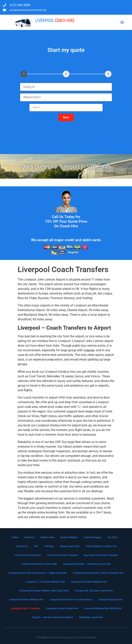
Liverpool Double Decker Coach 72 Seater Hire (98, 573)
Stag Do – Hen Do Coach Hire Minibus (53, 617)
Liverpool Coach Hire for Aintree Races (71, 599)
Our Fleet (112, 537)
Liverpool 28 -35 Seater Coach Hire (94, 591)
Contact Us (22, 546)
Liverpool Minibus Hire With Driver (103, 608)
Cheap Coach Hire (70, 546)
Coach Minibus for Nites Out (101, 546)
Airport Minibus (69, 537)
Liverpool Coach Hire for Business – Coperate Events (38, 573)
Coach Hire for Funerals (28, 555)
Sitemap (49, 546)
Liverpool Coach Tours (111, 599)
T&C (36, 546)
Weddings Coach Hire (91, 617)
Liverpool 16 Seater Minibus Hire (89, 582)
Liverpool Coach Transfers (25, 608)
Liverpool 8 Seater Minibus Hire (26, 599)
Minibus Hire (47, 537)
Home (15, 537)
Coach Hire (55, 20)
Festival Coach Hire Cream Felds (39, 564)
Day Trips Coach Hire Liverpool (101, 555)
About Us (29, 537)
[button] (122, 22)
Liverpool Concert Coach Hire (62, 608)
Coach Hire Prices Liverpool (62, 555)
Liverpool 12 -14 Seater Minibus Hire (45, 582)
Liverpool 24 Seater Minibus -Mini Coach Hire (44, 591)
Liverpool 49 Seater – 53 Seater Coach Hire (87, 564)
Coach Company (92, 537)
